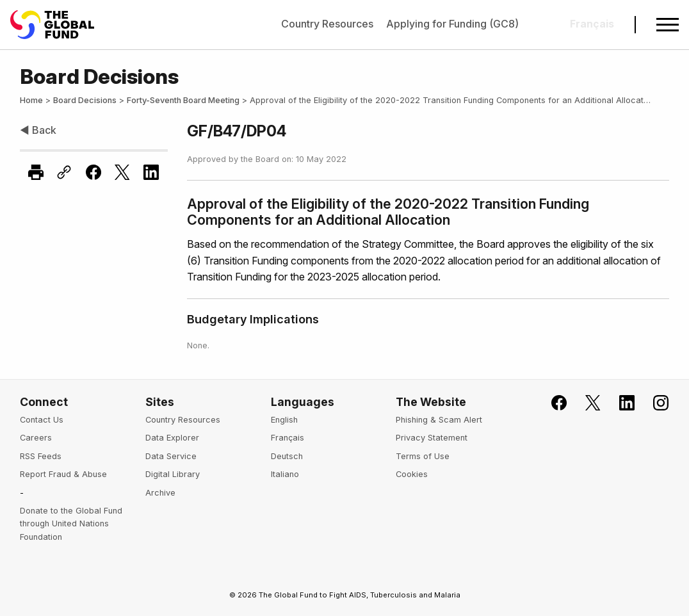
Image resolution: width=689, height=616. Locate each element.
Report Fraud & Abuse (63, 474)
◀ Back (38, 130)
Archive (160, 493)
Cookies (412, 474)
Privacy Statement (432, 438)
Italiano (285, 474)
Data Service (171, 456)
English (284, 420)
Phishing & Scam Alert (439, 420)
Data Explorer (172, 438)
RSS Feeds (41, 456)
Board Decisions (85, 100)
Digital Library (173, 474)
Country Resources (327, 24)
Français (288, 438)
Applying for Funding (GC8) (452, 24)
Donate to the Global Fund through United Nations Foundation (71, 524)
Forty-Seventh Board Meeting (183, 100)
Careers (36, 438)
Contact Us (42, 420)
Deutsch (287, 456)
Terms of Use (423, 456)
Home (31, 100)
